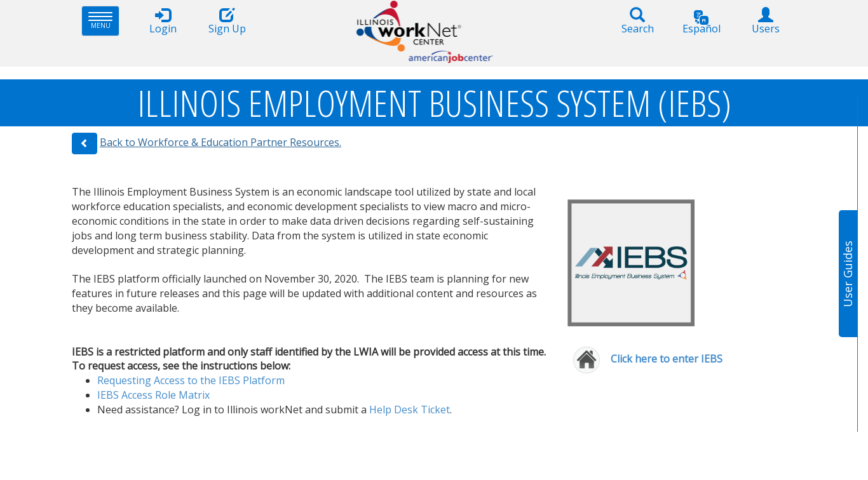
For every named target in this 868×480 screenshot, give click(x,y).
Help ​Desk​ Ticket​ (410, 410)
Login (163, 21)
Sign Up (227, 21)
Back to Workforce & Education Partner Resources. (220, 142)
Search (637, 21)
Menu (104, 21)
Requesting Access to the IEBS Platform (191, 380)
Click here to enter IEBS (668, 359)
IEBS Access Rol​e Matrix (153, 395)
